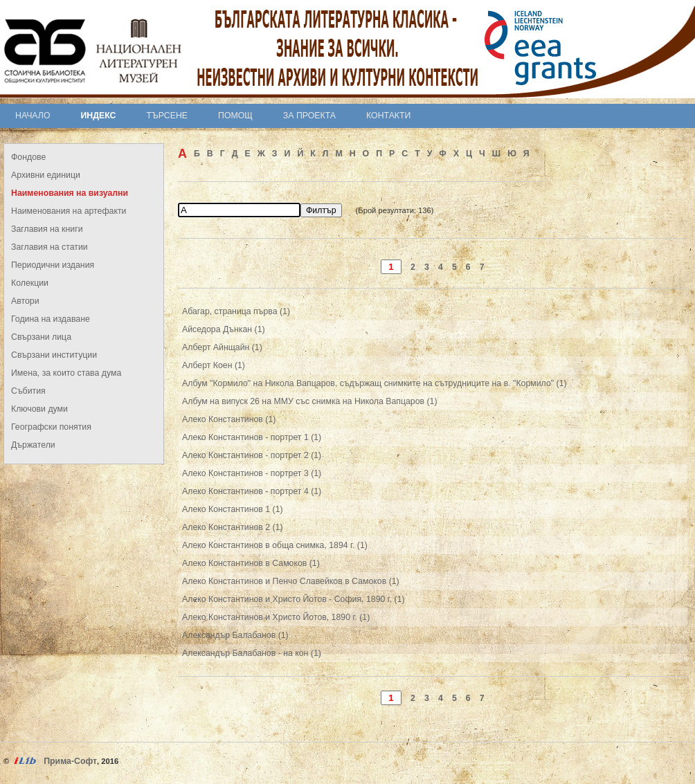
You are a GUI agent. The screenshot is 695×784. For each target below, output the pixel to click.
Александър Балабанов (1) (235, 635)
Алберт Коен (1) (214, 365)
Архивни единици (46, 175)
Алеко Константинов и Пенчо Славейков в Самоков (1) (291, 581)
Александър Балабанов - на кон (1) (252, 653)
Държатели (33, 445)
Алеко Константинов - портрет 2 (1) (252, 455)
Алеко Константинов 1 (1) (233, 509)
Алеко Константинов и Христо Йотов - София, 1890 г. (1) (294, 599)
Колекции (30, 283)
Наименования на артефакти (69, 211)
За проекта (309, 116)
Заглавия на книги (47, 229)
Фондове (28, 157)
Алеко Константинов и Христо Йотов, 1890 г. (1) (276, 617)
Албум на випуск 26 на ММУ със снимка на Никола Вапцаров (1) (310, 401)
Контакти (388, 116)
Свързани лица (41, 337)
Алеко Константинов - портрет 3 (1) (252, 473)
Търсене (167, 116)
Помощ (235, 116)
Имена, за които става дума (66, 373)
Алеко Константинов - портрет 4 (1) (252, 491)
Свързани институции (54, 355)
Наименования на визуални (70, 193)
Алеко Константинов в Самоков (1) (251, 563)
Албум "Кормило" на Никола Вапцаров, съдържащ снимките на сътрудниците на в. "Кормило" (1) (374, 383)
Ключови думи (39, 409)
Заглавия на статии (49, 247)
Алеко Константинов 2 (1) (233, 527)
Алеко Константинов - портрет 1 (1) (252, 437)
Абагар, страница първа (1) (236, 311)
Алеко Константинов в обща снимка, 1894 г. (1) (275, 545)
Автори (25, 301)
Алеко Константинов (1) (229, 419)
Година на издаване (51, 319)
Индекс (99, 116)
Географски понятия (51, 427)
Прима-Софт (70, 761)
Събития (28, 391)
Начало (33, 116)
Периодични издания (53, 265)
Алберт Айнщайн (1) (222, 347)
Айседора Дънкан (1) (224, 329)
